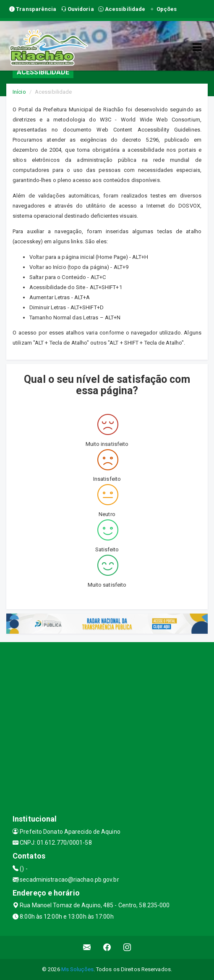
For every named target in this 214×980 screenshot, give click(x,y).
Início (19, 92)
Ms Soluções (77, 969)
